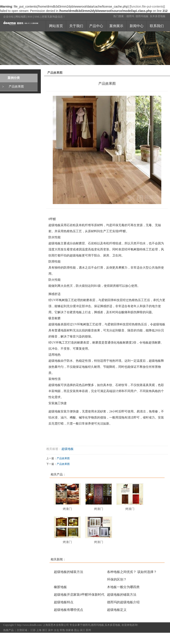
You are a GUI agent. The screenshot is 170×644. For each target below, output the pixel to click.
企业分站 (8, 17)
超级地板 (68, 449)
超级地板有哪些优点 (68, 610)
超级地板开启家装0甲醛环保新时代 (79, 595)
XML (37, 17)
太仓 (56, 630)
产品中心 (96, 26)
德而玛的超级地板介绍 (123, 602)
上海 (39, 630)
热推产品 (8, 630)
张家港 (69, 630)
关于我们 (76, 26)
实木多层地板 (158, 16)
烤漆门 (67, 509)
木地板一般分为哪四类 (123, 587)
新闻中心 (137, 26)
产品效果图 (16, 87)
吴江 (83, 630)
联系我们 (157, 26)
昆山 (77, 630)
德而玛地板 (142, 16)
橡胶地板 (60, 587)
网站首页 (56, 26)
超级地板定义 (117, 610)
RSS (30, 17)
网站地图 (21, 17)
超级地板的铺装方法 (68, 572)
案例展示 (116, 26)
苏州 (88, 630)
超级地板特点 (64, 602)
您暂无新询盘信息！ (54, 17)
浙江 (45, 630)
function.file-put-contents (147, 6)
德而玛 (130, 16)
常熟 (62, 630)
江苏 (33, 630)
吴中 (51, 630)
